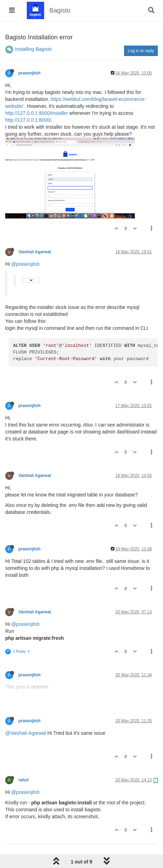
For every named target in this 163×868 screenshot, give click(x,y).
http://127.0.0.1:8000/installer (37, 113)
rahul (23, 780)
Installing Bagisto (33, 49)
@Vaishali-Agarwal (26, 733)
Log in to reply (141, 51)
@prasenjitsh (25, 264)
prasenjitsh (29, 73)
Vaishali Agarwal (35, 252)
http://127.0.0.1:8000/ (28, 120)
